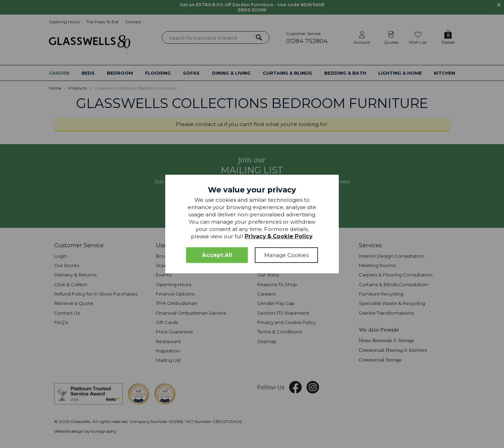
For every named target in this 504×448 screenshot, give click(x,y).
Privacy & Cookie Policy (279, 236)
